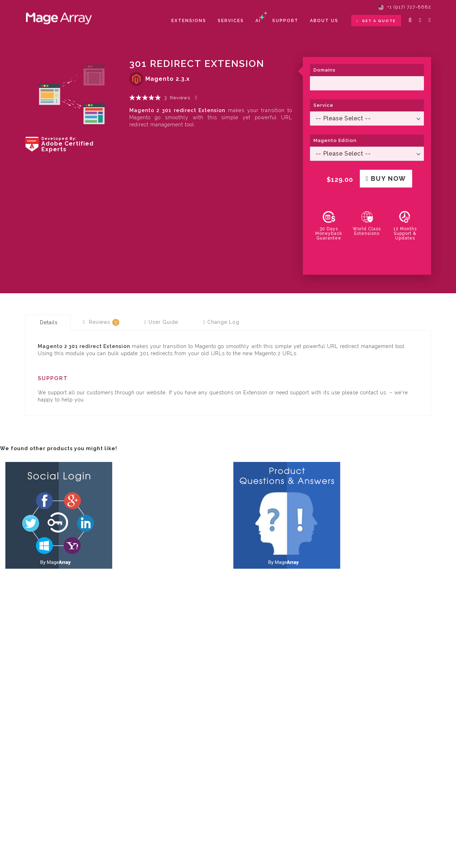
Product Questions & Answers (282, 577)
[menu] (255, 21)
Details (49, 322)
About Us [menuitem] (324, 21)
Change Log (221, 322)
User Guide (161, 322)
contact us (373, 393)
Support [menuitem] (285, 21)
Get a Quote (376, 21)
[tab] (48, 323)
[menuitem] (189, 21)
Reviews (101, 322)
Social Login (25, 577)
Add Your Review (197, 98)
